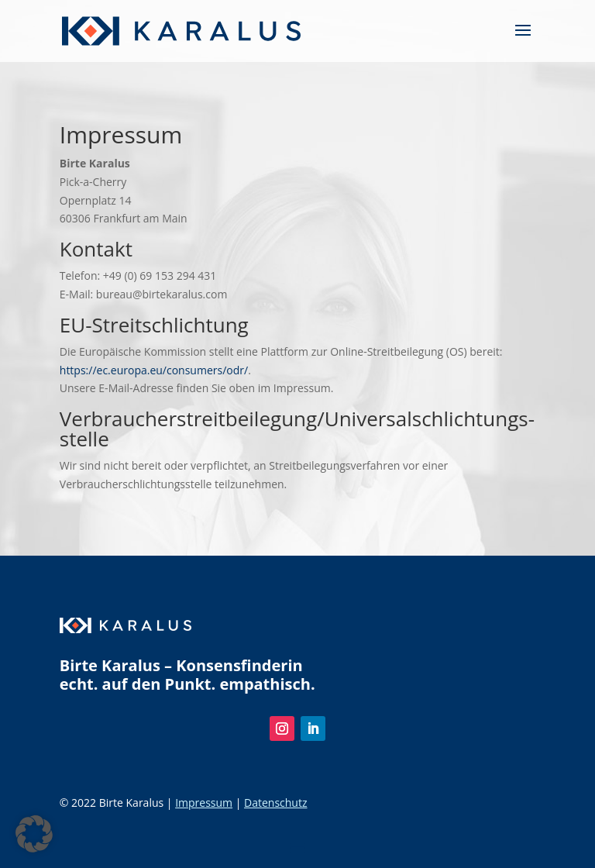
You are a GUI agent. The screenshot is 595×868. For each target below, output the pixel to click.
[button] (34, 834)
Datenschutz (275, 803)
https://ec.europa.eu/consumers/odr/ (154, 370)
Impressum (204, 803)
